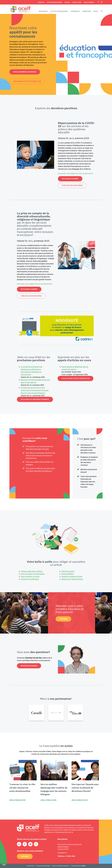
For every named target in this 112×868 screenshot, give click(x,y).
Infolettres (77, 2)
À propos (41, 2)
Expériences (75, 11)
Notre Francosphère (55, 2)
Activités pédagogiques (59, 11)
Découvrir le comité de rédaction (27, 81)
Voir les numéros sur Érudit (25, 72)
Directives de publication (30, 579)
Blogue (67, 2)
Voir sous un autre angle (72, 185)
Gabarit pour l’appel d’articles (72, 579)
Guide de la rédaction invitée (72, 576)
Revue (96, 11)
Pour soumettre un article (30, 576)
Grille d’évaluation (68, 571)
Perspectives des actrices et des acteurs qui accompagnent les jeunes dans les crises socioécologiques (35, 390)
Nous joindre (89, 2)
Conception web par (78, 866)
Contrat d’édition (67, 574)
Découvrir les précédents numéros (35, 399)
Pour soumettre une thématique (33, 574)
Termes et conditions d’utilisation (61, 866)
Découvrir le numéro (70, 179)
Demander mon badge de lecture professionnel (75, 173)
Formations (87, 11)
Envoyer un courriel (29, 666)
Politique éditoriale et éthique (32, 571)
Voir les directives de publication (75, 378)
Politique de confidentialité (43, 866)
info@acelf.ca (62, 853)
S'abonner (63, 619)
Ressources (43, 11)
